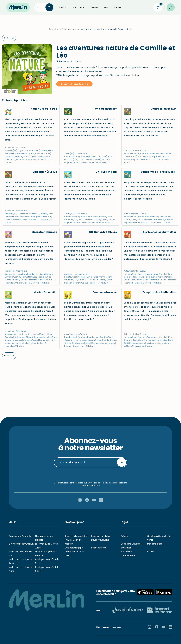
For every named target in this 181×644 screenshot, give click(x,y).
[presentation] (90, 475)
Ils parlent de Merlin (100, 536)
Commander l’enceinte (20, 536)
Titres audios (78, 7)
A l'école (117, 7)
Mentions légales (155, 544)
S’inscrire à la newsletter (76, 536)
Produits (63, 7)
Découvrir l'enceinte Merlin (74, 84)
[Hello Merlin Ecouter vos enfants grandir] (18, 7)
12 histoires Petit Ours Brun (21, 544)
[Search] (40, 7)
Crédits (124, 536)
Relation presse (99, 548)
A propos (94, 7)
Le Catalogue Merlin (69, 29)
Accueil (53, 29)
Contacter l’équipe (74, 548)
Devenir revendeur (100, 540)
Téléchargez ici (66, 75)
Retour (9, 38)
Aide (106, 7)
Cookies (151, 552)
